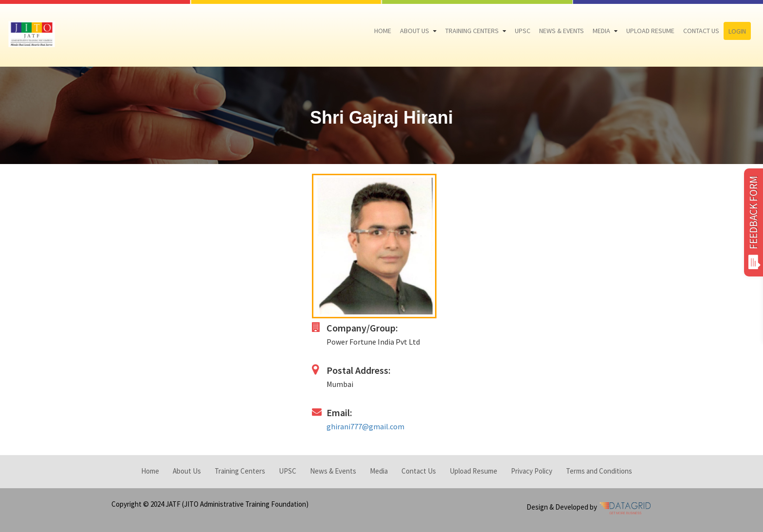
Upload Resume (650, 31)
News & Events (562, 31)
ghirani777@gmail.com (365, 426)
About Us (415, 31)
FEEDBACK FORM (754, 222)
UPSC (523, 31)
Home (383, 31)
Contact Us (701, 31)
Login (737, 31)
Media (601, 31)
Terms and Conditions (599, 471)
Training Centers (472, 31)
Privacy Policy (532, 471)
